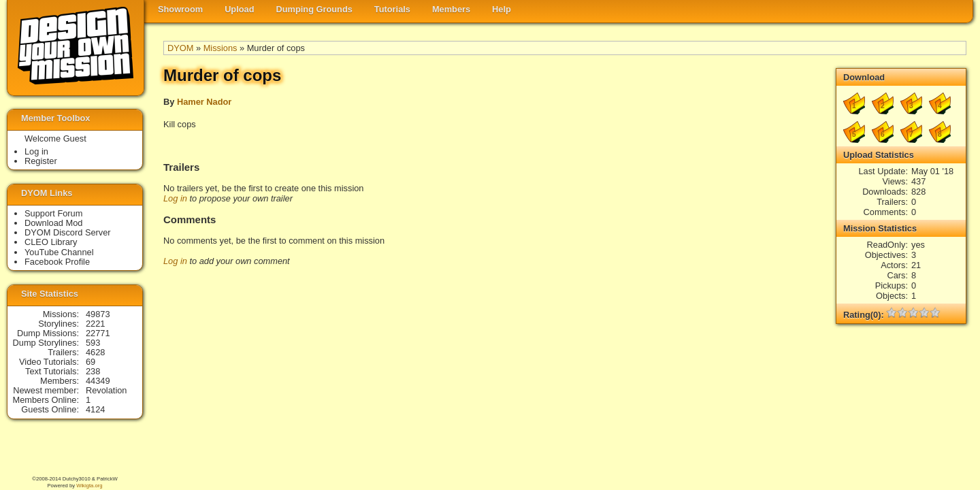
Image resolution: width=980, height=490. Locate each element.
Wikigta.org (89, 486)
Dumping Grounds (314, 9)
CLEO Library (51, 242)
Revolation (106, 390)
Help (502, 9)
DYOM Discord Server (68, 232)
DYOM (180, 48)
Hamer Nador (204, 102)
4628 (95, 352)
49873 (98, 314)
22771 (98, 333)
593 (93, 343)
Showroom (180, 9)
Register (41, 161)
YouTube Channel (59, 252)
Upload (239, 9)
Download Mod (53, 223)
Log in (175, 198)
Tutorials (392, 9)
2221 (95, 324)
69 (91, 362)
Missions (220, 48)
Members (451, 9)
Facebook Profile (57, 262)
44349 (98, 381)
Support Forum (53, 213)
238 (93, 371)
